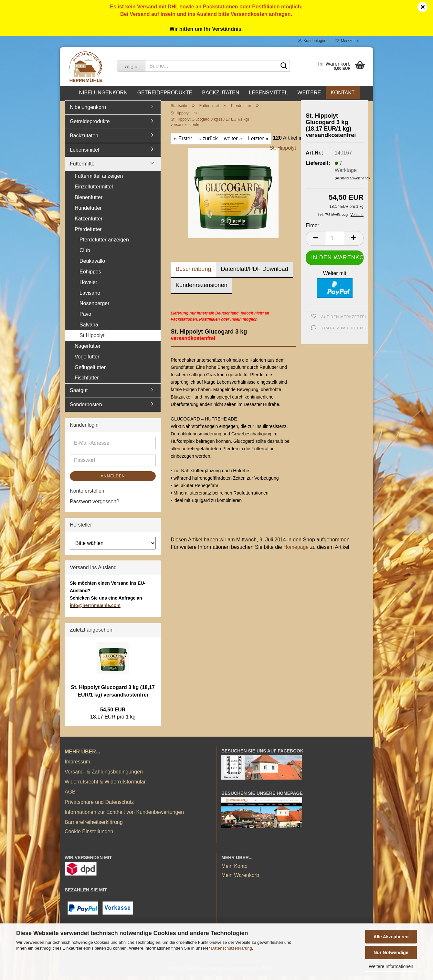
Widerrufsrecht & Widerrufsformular (105, 785)
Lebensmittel (268, 93)
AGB (70, 796)
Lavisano (90, 297)
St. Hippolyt (283, 151)
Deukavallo (92, 265)
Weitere (309, 93)
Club (85, 254)
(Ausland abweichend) (352, 182)
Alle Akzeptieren (391, 937)
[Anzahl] (335, 242)
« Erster (183, 142)
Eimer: (313, 229)
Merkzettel (347, 41)
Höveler (88, 286)
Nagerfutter (88, 350)
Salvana (89, 328)
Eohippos (90, 275)
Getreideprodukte (165, 93)
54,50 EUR (113, 713)
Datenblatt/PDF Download (254, 272)
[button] (315, 242)
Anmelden (113, 480)
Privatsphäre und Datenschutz (99, 806)
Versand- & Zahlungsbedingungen (104, 775)
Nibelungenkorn (103, 93)
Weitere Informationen (391, 966)
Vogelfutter (87, 360)
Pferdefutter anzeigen (104, 244)
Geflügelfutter (90, 371)
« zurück (208, 142)
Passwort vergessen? (95, 505)
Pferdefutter (88, 233)
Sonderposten (86, 408)
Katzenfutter (89, 222)
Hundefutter (88, 212)
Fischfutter (87, 382)
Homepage (296, 551)
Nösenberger (95, 307)
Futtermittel (83, 168)
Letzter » (258, 142)
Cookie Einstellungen (89, 835)
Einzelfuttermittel (94, 190)
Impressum (77, 765)
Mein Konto (234, 870)
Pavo (85, 318)
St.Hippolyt (92, 339)
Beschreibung (193, 272)
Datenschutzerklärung (231, 948)
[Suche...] (131, 66)
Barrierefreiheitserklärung (94, 826)
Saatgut (79, 394)
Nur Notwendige (391, 953)
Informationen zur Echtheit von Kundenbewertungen (124, 816)
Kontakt (343, 93)
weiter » (233, 142)
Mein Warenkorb (240, 879)
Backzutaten (221, 93)
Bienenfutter (89, 201)
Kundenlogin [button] (312, 41)
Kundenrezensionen (201, 289)
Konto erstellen (87, 494)
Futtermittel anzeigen (99, 180)
